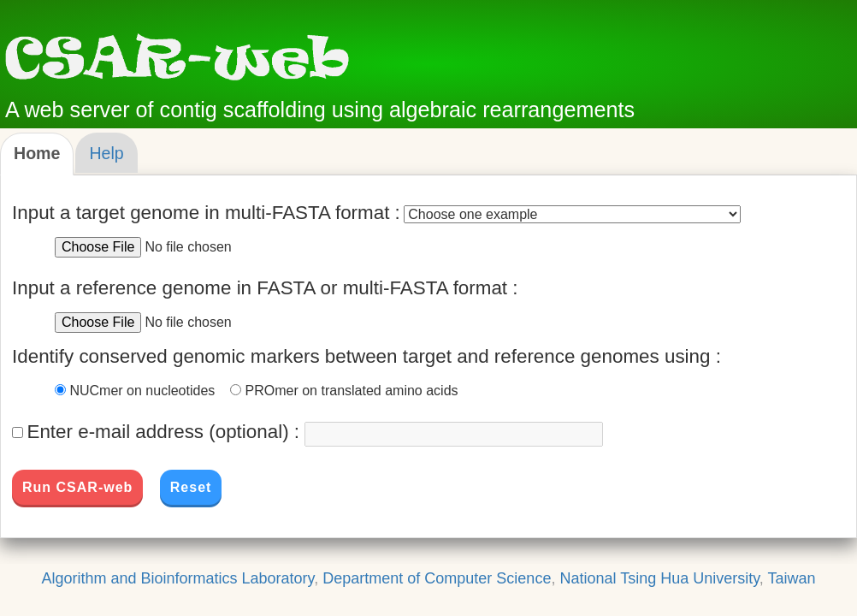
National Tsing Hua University (659, 578)
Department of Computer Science (437, 578)
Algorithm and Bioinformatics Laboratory (177, 578)
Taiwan (792, 578)
